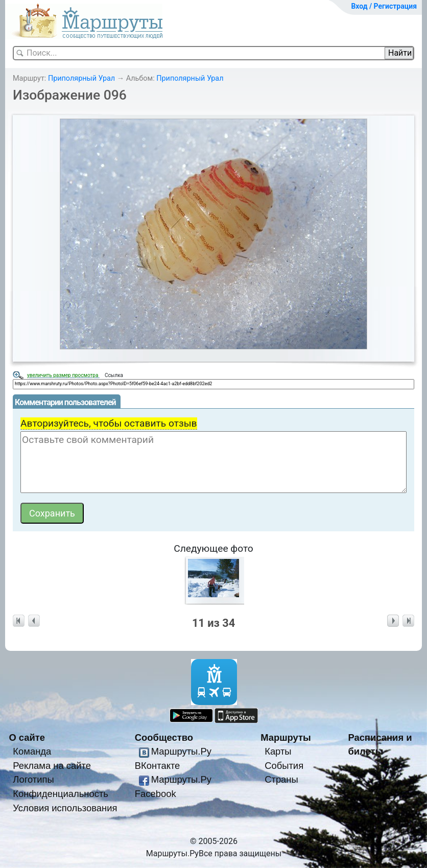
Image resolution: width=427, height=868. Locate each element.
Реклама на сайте (52, 766)
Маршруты (286, 737)
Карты (278, 751)
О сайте (27, 737)
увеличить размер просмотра (63, 375)
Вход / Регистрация (384, 6)
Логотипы (33, 779)
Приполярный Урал (81, 78)
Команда (32, 751)
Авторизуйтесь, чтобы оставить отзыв (109, 423)
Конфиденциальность (61, 794)
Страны (281, 779)
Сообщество (164, 737)
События (284, 766)
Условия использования (65, 808)
